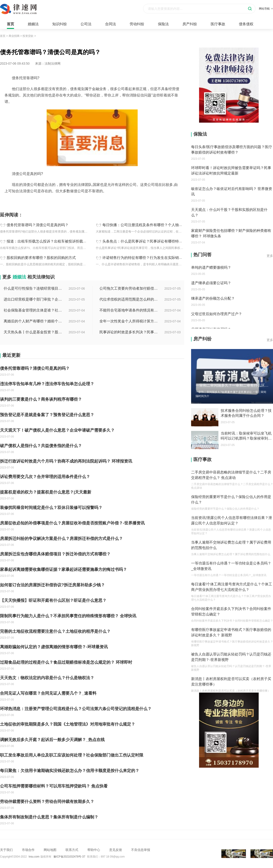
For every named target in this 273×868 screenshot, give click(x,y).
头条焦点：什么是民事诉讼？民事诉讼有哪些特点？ (144, 241)
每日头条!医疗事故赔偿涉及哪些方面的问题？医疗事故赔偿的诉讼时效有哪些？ (232, 150)
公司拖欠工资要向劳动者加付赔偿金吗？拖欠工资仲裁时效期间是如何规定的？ (129, 288)
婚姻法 (33, 24)
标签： (5, 201)
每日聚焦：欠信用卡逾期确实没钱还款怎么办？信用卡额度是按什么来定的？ (70, 771)
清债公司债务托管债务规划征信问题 (36, 201)
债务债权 (246, 24)
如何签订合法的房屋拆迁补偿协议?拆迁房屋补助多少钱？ (52, 585)
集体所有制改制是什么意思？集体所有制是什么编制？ (49, 817)
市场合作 (28, 850)
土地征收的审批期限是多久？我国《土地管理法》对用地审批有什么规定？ (68, 724)
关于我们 (6, 850)
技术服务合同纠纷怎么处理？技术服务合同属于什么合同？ (246, 413)
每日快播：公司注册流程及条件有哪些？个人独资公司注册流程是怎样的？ (162, 225)
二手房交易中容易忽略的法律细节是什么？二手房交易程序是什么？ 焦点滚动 (231, 475)
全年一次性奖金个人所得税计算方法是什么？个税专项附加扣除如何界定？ (129, 321)
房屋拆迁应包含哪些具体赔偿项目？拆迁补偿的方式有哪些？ (55, 554)
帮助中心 (94, 850)
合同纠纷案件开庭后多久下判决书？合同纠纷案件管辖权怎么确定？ (231, 611)
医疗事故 (218, 24)
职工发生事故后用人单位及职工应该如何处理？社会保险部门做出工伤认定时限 (72, 755)
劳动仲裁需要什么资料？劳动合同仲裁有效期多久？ (47, 802)
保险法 (163, 24)
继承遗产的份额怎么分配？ (213, 298)
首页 (10, 24)
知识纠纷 (60, 24)
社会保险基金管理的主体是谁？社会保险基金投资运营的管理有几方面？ (33, 310)
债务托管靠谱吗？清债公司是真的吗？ (38, 225)
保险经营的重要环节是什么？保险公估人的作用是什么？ (231, 500)
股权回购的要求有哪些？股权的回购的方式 (41, 258)
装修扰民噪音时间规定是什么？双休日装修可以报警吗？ (51, 508)
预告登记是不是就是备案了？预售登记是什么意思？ (47, 415)
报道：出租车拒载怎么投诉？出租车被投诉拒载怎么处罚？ (54, 241)
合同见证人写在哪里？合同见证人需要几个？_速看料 (48, 693)
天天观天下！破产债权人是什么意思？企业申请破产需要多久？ (57, 430)
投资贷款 (28, 36)
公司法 (86, 24)
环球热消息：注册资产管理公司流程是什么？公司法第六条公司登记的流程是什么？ (76, 709)
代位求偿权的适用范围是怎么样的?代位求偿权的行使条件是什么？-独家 (129, 299)
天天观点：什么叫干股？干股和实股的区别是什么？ (229, 212)
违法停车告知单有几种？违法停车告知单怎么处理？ (47, 384)
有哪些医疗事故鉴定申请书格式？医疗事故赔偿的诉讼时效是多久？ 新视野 (231, 632)
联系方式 (72, 850)
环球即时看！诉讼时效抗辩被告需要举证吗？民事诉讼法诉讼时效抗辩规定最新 (231, 171)
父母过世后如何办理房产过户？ (217, 314)
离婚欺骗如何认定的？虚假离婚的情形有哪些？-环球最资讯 (54, 647)
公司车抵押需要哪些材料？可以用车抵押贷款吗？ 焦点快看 (54, 786)
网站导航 (266, 9)
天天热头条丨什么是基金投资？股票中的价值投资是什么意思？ (33, 332)
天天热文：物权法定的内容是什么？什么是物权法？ (47, 678)
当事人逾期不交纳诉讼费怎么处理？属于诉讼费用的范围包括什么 (231, 545)
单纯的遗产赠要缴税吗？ (211, 267)
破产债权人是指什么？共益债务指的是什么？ (41, 446)
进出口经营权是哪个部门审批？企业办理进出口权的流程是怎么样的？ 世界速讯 (33, 299)
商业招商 (14, 36)
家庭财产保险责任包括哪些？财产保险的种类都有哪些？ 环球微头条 (231, 233)
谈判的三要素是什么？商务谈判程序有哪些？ (41, 399)
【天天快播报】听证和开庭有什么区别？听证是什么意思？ (53, 600)
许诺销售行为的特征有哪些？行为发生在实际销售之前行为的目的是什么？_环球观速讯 (173, 258)
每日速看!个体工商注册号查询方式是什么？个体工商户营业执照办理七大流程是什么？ (232, 587)
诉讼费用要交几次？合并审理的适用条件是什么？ (45, 477)
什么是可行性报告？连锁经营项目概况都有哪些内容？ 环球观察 (33, 288)
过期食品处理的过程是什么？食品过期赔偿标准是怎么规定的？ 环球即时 (66, 662)
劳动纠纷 (137, 24)
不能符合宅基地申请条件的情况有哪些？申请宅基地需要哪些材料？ (129, 310)
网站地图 (50, 850)
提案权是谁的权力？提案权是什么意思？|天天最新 (46, 492)
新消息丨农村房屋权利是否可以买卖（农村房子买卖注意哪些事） (231, 682)
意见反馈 (116, 850)
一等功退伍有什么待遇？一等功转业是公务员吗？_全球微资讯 (231, 566)
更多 (270, 256)
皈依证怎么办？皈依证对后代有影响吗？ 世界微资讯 (232, 191)
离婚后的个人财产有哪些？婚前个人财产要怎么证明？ (33, 321)
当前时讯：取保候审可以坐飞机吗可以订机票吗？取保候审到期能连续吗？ (246, 436)
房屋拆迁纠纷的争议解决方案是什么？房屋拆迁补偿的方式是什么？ (61, 539)
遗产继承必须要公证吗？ (211, 283)
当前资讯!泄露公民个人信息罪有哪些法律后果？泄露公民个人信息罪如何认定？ (232, 520)
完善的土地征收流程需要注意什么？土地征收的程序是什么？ (55, 631)
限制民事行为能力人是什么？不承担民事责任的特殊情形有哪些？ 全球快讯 (68, 616)
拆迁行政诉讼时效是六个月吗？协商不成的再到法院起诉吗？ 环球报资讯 (66, 461)
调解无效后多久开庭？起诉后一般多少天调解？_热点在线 (52, 740)
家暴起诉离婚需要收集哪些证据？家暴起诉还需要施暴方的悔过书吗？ (63, 569)
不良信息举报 (141, 850)
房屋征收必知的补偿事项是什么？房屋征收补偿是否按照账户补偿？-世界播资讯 (72, 523)
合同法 (111, 24)
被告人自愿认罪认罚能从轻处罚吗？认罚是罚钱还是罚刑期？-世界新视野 (231, 657)
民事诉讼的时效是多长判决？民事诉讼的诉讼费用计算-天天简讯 (129, 332)
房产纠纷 (190, 24)
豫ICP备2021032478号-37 (69, 857)
